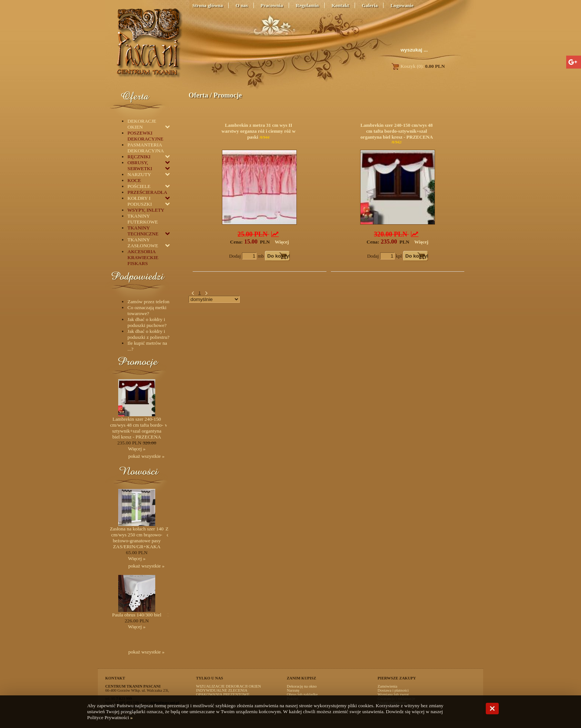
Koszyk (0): (418, 66)
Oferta (198, 95)
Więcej (282, 242)
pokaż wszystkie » (146, 456)
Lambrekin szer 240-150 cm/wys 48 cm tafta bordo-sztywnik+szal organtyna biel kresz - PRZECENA (397, 131)
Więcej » (137, 449)
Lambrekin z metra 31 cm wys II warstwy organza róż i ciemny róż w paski (259, 131)
